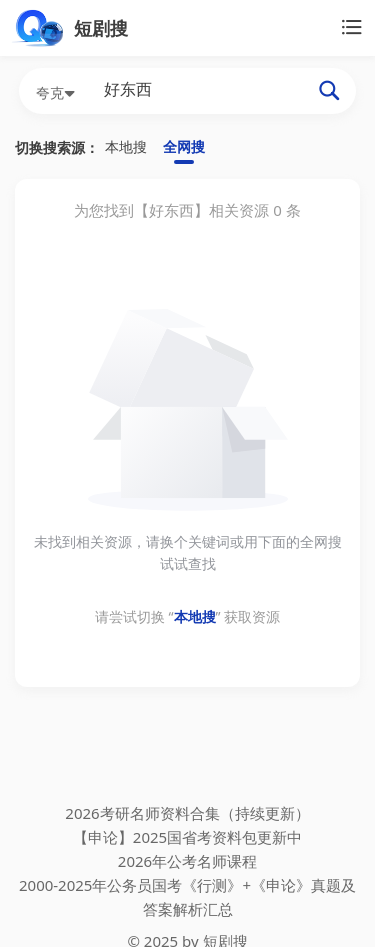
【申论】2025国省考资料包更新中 (187, 837)
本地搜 (126, 146)
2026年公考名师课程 (187, 861)
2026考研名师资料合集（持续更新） (187, 813)
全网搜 (184, 146)
